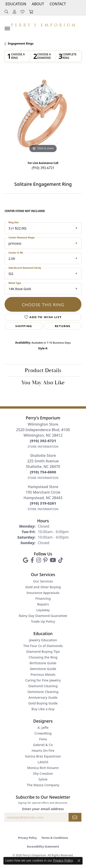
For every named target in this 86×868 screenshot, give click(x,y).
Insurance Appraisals (43, 593)
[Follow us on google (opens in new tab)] (26, 560)
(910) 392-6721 (43, 168)
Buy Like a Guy (43, 709)
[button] (15, 4)
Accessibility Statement (43, 847)
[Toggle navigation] (7, 28)
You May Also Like (43, 383)
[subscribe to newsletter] (75, 817)
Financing (43, 598)
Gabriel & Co (43, 745)
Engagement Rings (21, 44)
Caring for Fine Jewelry (43, 680)
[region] (43, 115)
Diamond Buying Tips (43, 652)
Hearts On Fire (43, 751)
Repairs (43, 604)
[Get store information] (43, 447)
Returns (63, 326)
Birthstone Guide (43, 663)
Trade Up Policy (43, 621)
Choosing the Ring (43, 657)
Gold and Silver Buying (43, 587)
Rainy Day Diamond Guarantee (43, 616)
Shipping (24, 326)
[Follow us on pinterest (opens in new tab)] (45, 560)
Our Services (43, 581)
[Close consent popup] (79, 861)
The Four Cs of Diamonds (43, 646)
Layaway (43, 610)
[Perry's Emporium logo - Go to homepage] (43, 24)
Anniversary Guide (43, 697)
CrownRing (43, 733)
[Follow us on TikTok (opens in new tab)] (61, 560)
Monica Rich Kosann (43, 768)
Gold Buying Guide (43, 703)
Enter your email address (43, 809)
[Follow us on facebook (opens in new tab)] (32, 560)
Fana (43, 739)
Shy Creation (43, 773)
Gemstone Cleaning (43, 692)
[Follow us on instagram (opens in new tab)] (39, 560)
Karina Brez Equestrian (43, 756)
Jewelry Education (43, 640)
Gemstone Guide (43, 669)
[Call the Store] (43, 441)
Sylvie (43, 779)
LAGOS (43, 762)
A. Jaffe (43, 728)
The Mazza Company (43, 785)
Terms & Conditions (55, 838)
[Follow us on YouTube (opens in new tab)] (53, 560)
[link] (57, 4)
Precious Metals (43, 674)
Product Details (43, 370)
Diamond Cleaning (43, 686)
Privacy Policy (28, 838)
